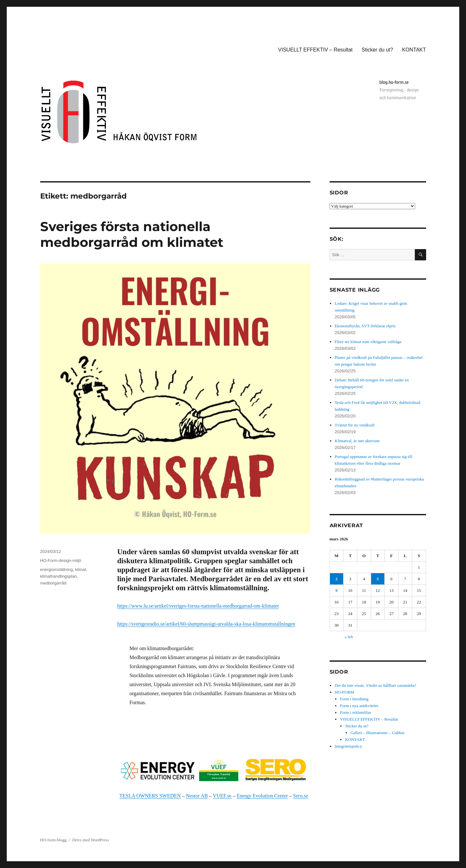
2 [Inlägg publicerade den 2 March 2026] (337, 579)
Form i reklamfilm (355, 712)
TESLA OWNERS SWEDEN (150, 796)
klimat (81, 569)
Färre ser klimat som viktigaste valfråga (368, 342)
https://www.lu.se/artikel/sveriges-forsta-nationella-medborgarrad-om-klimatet (198, 606)
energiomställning (57, 569)
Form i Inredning (354, 699)
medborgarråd (53, 583)
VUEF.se (222, 796)
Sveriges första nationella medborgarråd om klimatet (132, 234)
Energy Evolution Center (262, 796)
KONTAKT (414, 50)
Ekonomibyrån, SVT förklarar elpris (365, 326)
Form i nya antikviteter (359, 706)
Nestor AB (197, 796)
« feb (349, 637)
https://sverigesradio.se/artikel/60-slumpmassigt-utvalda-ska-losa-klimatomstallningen (206, 624)
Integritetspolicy (348, 746)
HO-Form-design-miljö (61, 560)
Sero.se (301, 796)
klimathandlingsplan (59, 576)
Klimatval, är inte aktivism (357, 441)
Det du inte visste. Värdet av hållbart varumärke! (376, 685)
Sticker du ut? (377, 50)
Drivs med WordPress (91, 840)
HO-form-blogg (53, 840)
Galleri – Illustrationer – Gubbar (378, 733)
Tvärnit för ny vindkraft (355, 425)
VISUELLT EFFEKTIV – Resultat (315, 50)
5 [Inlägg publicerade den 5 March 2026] (378, 579)
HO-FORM (344, 692)
